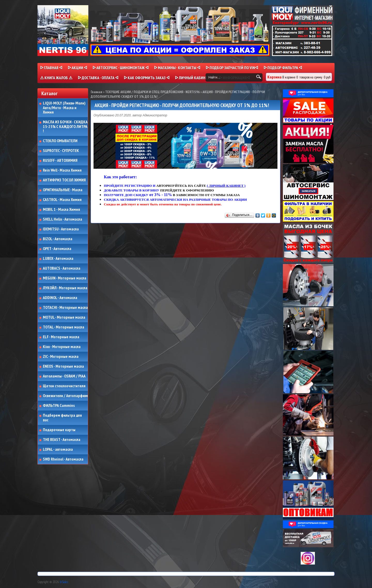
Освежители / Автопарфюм (65, 396)
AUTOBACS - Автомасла (62, 268)
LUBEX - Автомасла (58, 259)
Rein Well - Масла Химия (62, 170)
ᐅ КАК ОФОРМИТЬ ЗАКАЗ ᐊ (147, 78)
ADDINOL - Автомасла (60, 298)
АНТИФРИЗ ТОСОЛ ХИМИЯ (64, 180)
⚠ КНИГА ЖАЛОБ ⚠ (56, 78)
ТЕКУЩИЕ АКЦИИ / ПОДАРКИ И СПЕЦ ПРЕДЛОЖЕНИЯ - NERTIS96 (152, 92)
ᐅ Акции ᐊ (77, 68)
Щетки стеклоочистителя (64, 386)
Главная (96, 92)
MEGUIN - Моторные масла (65, 278)
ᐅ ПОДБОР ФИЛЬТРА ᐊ (283, 68)
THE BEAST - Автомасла (62, 440)
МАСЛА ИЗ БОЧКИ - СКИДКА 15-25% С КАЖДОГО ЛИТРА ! (65, 127)
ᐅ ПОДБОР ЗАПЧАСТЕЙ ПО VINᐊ (232, 68)
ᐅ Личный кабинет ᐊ (194, 78)
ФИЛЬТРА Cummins (59, 406)
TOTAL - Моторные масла (64, 327)
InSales (64, 582)
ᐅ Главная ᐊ (51, 68)
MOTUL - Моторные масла (64, 317)
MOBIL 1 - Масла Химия (61, 210)
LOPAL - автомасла (58, 449)
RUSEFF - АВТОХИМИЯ (60, 160)
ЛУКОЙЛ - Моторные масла (65, 288)
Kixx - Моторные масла (62, 347)
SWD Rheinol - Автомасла (63, 459)
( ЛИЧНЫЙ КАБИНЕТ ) (226, 186)
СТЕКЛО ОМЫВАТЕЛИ (60, 141)
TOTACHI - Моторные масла (65, 308)
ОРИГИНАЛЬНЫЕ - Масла (63, 190)
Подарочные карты (59, 430)
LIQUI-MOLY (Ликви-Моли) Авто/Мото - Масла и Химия (65, 108)
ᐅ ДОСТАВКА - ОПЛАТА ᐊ (98, 78)
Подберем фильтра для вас (62, 418)
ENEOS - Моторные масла (63, 366)
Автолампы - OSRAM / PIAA (64, 376)
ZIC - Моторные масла (61, 357)
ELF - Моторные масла (61, 337)
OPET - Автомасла (57, 249)
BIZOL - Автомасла (58, 239)
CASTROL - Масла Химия (62, 200)
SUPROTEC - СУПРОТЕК (61, 151)
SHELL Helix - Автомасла (63, 219)
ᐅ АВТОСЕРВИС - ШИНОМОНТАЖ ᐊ (121, 68)
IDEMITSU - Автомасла (61, 229)
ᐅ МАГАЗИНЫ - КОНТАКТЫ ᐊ (177, 68)
